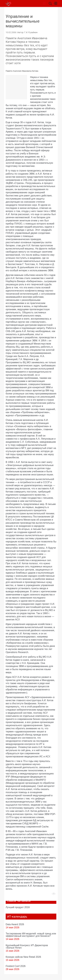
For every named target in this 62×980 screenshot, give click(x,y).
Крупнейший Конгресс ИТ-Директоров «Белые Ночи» (27, 946)
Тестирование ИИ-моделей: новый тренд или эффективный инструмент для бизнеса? (31, 935)
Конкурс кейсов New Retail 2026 (23, 957)
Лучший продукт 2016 (18, 907)
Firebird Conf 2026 (16, 966)
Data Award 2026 (15, 924)
